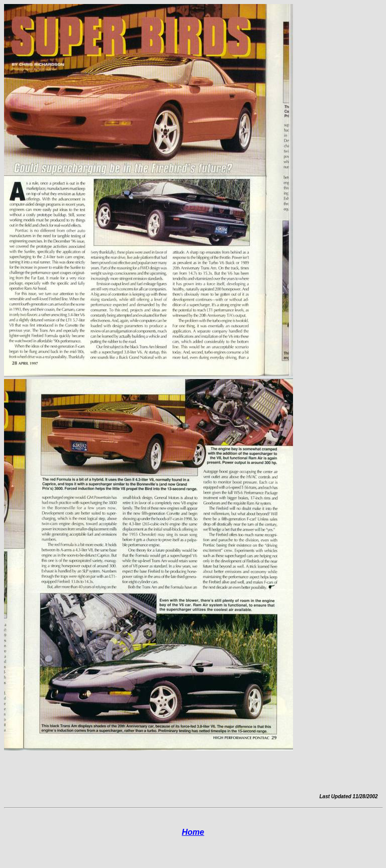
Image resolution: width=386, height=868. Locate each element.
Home (193, 832)
